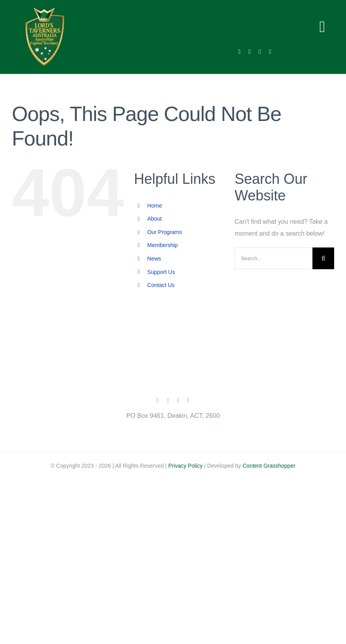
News (154, 259)
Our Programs (165, 232)
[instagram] (260, 52)
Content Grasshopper (269, 466)
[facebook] (239, 52)
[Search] (323, 258)
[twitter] (250, 52)
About (155, 219)
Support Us (161, 272)
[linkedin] (270, 52)
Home (155, 206)
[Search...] (274, 258)
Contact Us (161, 285)
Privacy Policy (185, 466)
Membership (163, 245)
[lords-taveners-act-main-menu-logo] (45, 11)
